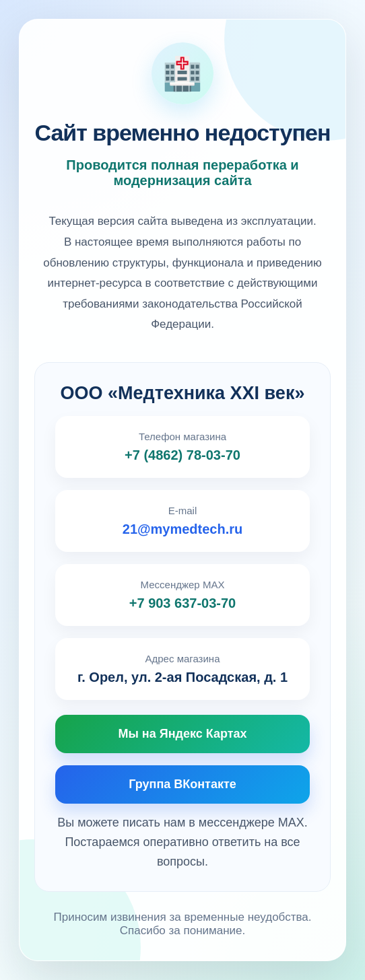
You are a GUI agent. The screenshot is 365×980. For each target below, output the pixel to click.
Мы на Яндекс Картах (182, 734)
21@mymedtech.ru (182, 529)
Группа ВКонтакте (182, 784)
